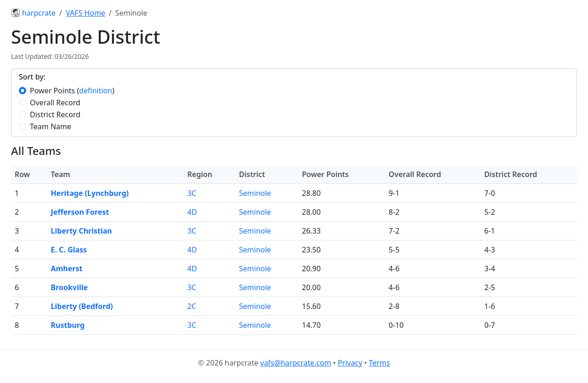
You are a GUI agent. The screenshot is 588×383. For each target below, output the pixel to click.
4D (192, 212)
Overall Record (55, 103)
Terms (379, 363)
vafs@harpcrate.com (296, 363)
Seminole (255, 193)
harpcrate (33, 13)
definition (96, 91)
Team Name (51, 126)
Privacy (350, 363)
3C (192, 193)
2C (192, 306)
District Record (55, 114)
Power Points (52, 91)
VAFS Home (85, 13)
